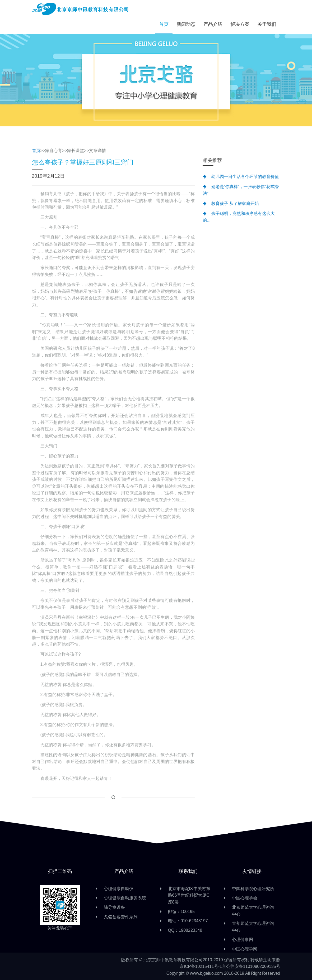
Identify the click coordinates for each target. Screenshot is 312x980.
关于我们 (267, 24)
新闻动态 (186, 24)
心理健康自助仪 (119, 889)
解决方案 (240, 24)
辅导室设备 (114, 907)
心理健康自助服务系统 (125, 898)
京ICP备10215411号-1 (201, 966)
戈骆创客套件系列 (121, 917)
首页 (164, 24)
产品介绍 (213, 24)
